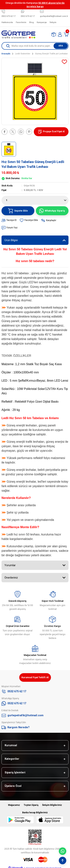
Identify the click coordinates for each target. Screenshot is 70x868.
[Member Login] (60, 34)
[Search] (35, 46)
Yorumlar (10, 565)
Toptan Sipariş (31, 805)
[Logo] (18, 34)
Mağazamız (14, 805)
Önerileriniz (11, 578)
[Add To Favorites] (64, 62)
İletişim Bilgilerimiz (52, 805)
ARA (61, 46)
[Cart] (66, 34)
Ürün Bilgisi (11, 240)
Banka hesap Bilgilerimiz (35, 813)
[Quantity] (35, 200)
